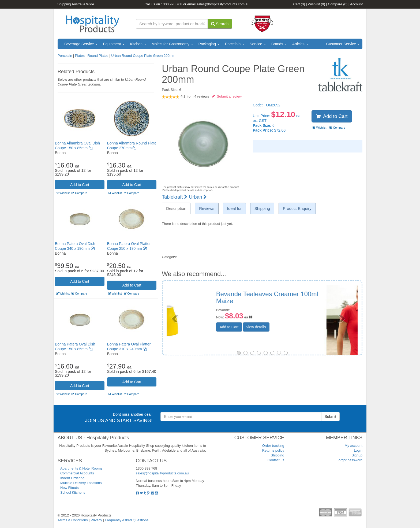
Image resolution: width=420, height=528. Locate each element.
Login (358, 450)
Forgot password (349, 460)
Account (356, 4)
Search (220, 24)
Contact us (276, 460)
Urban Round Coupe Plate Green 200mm (143, 56)
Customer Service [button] (343, 44)
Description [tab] (176, 208)
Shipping (277, 455)
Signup (357, 455)
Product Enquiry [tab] (297, 208)
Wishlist (316, 4)
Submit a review (227, 96)
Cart (299, 4)
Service (258, 44)
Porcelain (235, 44)
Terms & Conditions (73, 520)
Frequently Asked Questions (127, 520)
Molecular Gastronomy (172, 44)
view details (290, 321)
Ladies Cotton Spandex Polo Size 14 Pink (302, 297)
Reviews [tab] (207, 208)
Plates (80, 56)
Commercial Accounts (77, 473)
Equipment (114, 44)
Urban (198, 197)
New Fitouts (70, 488)
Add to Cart (80, 185)
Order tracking (273, 446)
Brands (279, 44)
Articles (300, 44)
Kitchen (138, 44)
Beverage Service (81, 44)
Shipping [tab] (262, 208)
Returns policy (273, 450)
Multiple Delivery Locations (81, 483)
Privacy (96, 520)
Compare (338, 4)
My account (354, 446)
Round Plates (98, 56)
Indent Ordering (72, 478)
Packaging (209, 44)
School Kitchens (73, 492)
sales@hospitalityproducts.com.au (223, 4)
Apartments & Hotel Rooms (81, 468)
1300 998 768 (172, 4)
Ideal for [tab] (234, 208)
